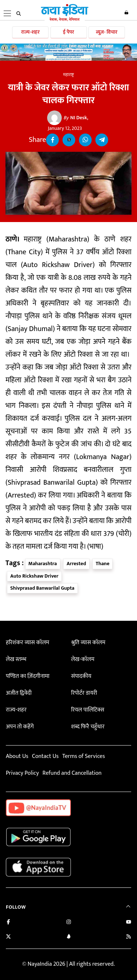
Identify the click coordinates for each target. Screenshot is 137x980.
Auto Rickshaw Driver (34, 576)
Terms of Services (83, 756)
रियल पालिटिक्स (87, 710)
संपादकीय (81, 676)
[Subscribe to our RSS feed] (129, 937)
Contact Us (45, 756)
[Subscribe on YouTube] (129, 923)
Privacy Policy (22, 773)
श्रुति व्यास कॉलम (88, 643)
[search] (19, 14)
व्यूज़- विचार (106, 32)
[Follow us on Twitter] (8, 937)
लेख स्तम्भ (16, 659)
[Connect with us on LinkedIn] (69, 937)
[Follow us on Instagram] (69, 923)
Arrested (76, 564)
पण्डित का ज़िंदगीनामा (28, 676)
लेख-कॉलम (83, 659)
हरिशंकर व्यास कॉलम (28, 643)
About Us (17, 756)
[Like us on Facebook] (8, 923)
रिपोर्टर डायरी (84, 693)
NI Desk (75, 118)
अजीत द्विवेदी (19, 693)
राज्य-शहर (31, 32)
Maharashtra (43, 564)
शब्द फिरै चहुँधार (88, 727)
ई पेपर (68, 32)
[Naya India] (65, 20)
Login (126, 12)
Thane (102, 564)
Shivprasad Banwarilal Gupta (42, 588)
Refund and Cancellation (72, 773)
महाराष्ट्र (68, 75)
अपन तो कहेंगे (20, 727)
